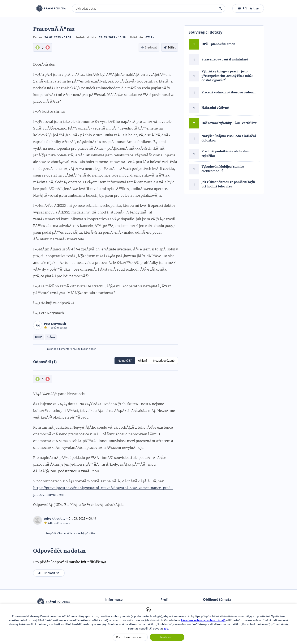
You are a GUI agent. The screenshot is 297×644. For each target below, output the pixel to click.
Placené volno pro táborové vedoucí (229, 93)
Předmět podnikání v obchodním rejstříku (227, 154)
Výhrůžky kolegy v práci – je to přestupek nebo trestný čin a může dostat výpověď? (227, 76)
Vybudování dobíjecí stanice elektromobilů (223, 169)
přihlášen (91, 349)
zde (166, 628)
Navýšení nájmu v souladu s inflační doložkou (229, 138)
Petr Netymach (55, 324)
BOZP (38, 337)
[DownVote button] (48, 47)
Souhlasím (167, 637)
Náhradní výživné (215, 108)
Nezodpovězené (164, 361)
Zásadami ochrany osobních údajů (203, 620)
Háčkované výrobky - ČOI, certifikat (229, 123)
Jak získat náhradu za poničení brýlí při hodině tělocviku (228, 184)
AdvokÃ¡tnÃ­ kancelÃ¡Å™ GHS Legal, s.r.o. (55, 519)
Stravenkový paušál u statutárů (225, 60)
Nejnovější (124, 361)
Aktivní (142, 361)
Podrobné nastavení (130, 637)
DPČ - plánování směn (218, 44)
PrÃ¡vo (51, 337)
